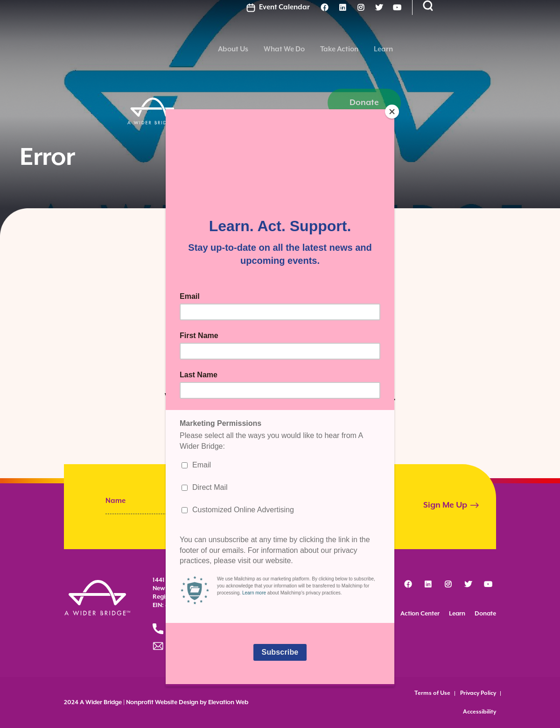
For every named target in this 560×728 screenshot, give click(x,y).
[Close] (392, 112)
